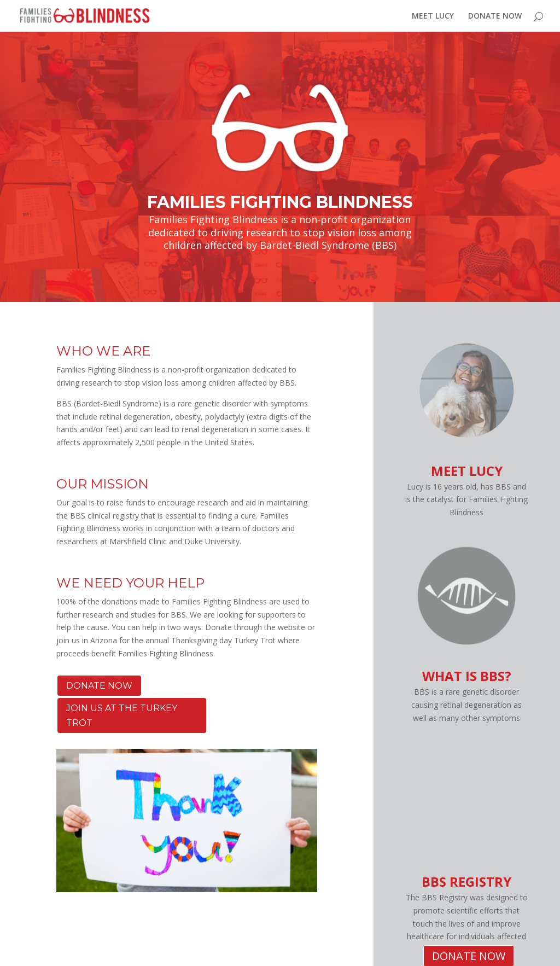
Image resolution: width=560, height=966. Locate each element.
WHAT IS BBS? (467, 676)
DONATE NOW (495, 16)
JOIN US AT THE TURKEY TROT (122, 715)
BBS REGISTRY (466, 881)
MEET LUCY (433, 16)
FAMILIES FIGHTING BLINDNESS (280, 202)
